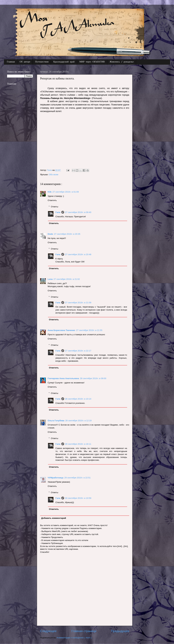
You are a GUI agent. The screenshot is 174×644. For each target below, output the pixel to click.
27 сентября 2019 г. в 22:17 (78, 351)
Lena (50, 279)
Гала (58, 212)
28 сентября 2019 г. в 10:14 (78, 399)
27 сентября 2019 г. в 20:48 (78, 254)
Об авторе (25, 62)
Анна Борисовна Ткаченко (61, 330)
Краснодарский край (64, 62)
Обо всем (53, 175)
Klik (50, 192)
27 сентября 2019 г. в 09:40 (78, 212)
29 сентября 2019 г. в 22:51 (77, 478)
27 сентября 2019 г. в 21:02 (67, 279)
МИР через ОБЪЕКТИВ (92, 62)
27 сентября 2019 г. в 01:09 (66, 192)
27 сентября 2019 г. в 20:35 (67, 234)
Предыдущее (120, 631)
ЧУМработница (55, 478)
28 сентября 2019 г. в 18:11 (78, 444)
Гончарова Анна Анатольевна (63, 378)
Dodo (50, 234)
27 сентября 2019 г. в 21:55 (89, 330)
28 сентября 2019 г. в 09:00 (93, 378)
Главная (11, 62)
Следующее (48, 631)
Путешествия (42, 62)
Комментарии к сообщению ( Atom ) (74, 638)
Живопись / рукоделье (122, 62)
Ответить (52, 200)
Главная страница (84, 631)
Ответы (55, 207)
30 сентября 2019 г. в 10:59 (78, 498)
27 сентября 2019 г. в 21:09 (78, 303)
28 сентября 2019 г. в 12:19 (78, 421)
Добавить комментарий (54, 518)
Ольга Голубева (56, 421)
